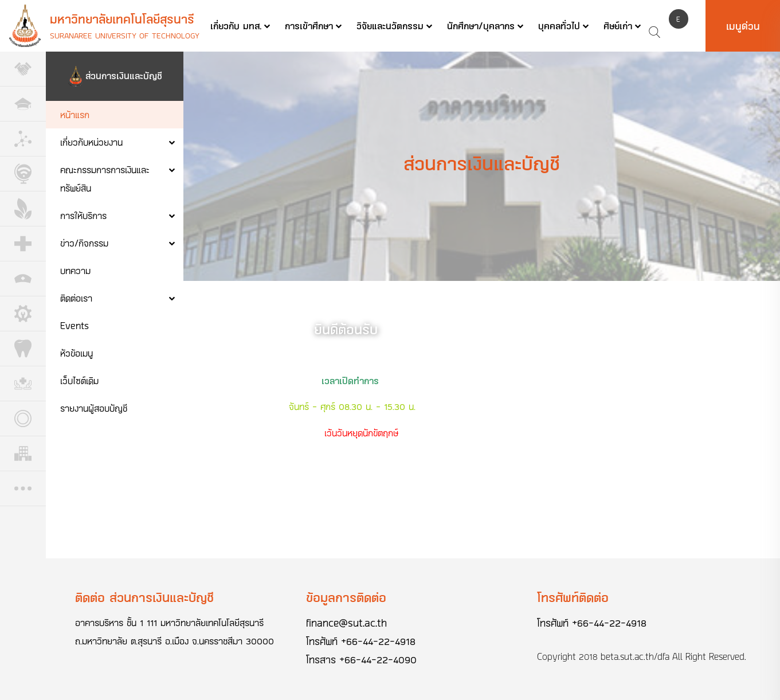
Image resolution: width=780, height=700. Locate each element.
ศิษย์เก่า (618, 26)
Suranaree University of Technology (125, 35)
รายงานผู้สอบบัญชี (94, 408)
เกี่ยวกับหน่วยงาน (91, 142)
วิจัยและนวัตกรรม (390, 26)
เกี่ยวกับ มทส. (236, 26)
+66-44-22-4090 (378, 659)
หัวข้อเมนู (77, 353)
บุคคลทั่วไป (559, 26)
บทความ (75, 270)
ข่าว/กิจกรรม (84, 243)
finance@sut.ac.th (346, 623)
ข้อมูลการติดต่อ (346, 597)
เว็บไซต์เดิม (79, 380)
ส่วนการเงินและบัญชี (124, 75)
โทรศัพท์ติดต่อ (573, 597)
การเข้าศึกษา (309, 26)
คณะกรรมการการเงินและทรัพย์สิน (105, 179)
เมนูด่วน (743, 26)
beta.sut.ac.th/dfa (635, 656)
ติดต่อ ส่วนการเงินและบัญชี (144, 597)
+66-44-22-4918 (378, 641)
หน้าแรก (75, 114)
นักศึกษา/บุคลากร (481, 26)
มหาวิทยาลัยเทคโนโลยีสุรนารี (122, 19)
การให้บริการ (83, 215)
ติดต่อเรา (76, 298)
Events (75, 325)
